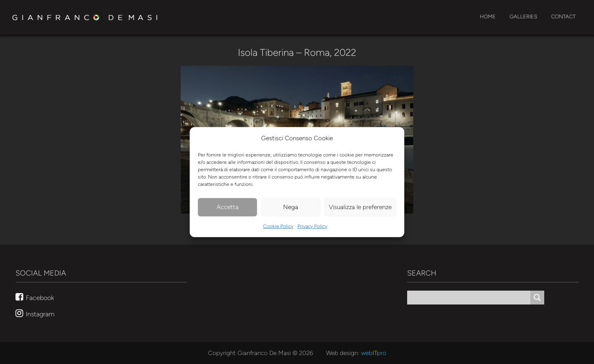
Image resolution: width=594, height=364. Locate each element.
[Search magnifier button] (537, 298)
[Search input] (471, 298)
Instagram (40, 314)
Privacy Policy (312, 226)
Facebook (40, 298)
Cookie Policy (278, 226)
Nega (291, 207)
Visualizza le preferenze (360, 207)
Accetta (228, 207)
